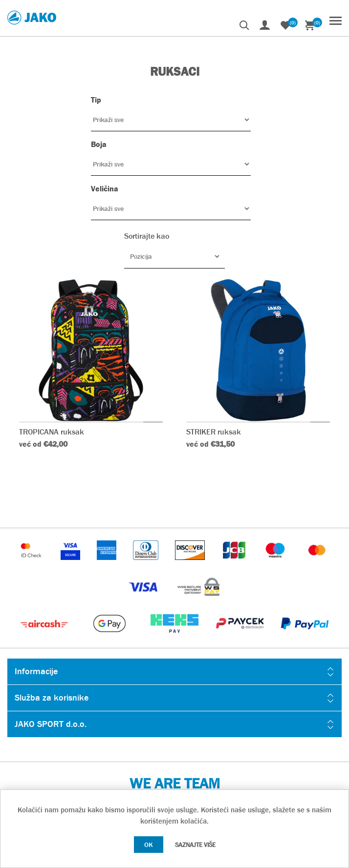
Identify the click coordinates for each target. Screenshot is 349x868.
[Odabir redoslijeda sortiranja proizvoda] (174, 256)
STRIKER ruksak (214, 432)
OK (149, 845)
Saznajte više (195, 845)
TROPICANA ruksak (52, 432)
